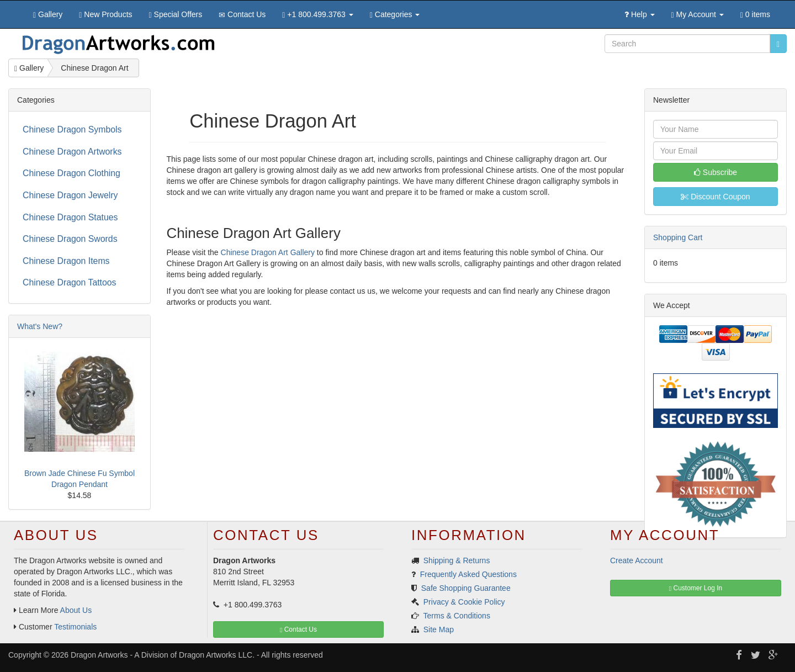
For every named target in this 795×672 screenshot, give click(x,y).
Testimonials (75, 627)
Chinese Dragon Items (66, 261)
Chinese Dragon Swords (70, 239)
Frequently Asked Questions (468, 574)
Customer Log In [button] (696, 588)
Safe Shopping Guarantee (466, 588)
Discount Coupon (715, 197)
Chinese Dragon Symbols (72, 129)
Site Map (439, 629)
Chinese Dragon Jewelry (70, 195)
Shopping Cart (678, 237)
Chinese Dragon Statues (70, 217)
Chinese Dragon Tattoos (70, 282)
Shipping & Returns (457, 560)
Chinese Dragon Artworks (72, 152)
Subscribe (715, 172)
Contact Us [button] (298, 629)
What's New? (40, 326)
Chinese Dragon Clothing (71, 173)
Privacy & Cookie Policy (464, 602)
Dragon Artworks (99, 655)
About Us (76, 610)
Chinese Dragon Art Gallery (268, 252)
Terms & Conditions (457, 616)
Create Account (637, 560)
